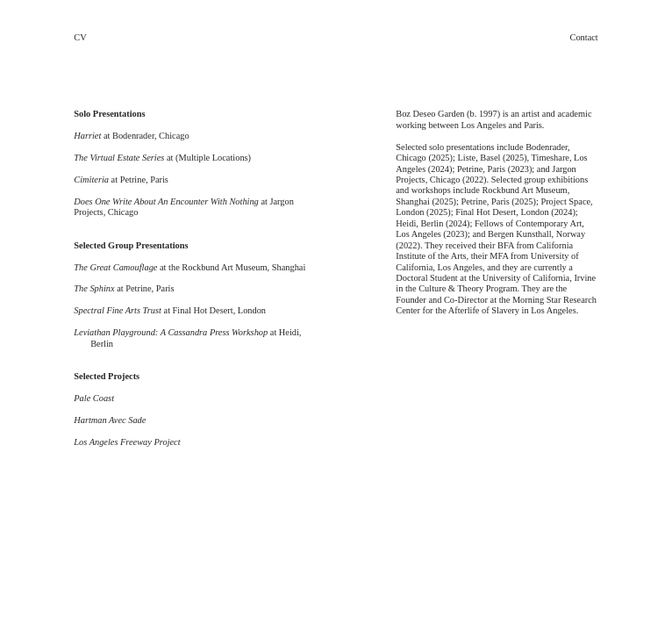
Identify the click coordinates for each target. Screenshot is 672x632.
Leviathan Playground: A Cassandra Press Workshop (171, 332)
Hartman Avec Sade (110, 420)
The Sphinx (94, 288)
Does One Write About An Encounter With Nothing (166, 201)
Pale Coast (94, 398)
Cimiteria (91, 180)
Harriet (87, 136)
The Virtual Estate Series (119, 158)
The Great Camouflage (115, 267)
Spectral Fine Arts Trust (118, 310)
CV (80, 37)
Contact (584, 37)
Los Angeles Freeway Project (127, 442)
